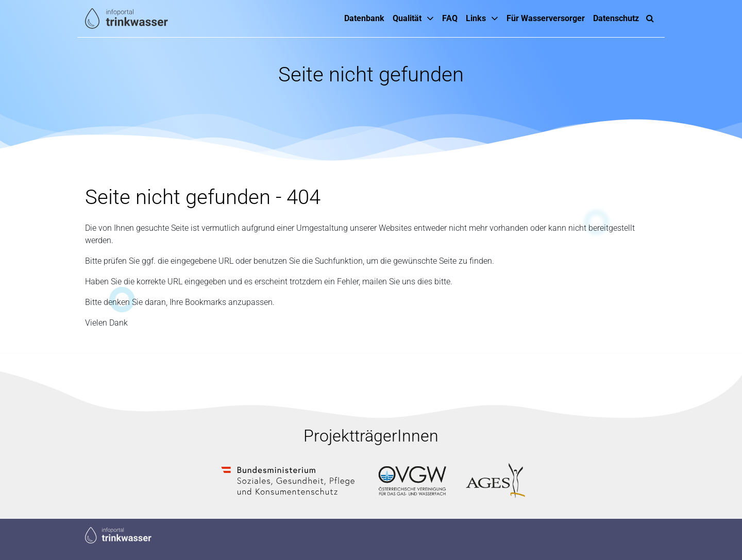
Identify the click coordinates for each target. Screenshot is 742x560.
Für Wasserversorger (546, 18)
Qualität (407, 18)
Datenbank (364, 18)
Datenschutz (616, 18)
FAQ (450, 18)
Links (476, 18)
